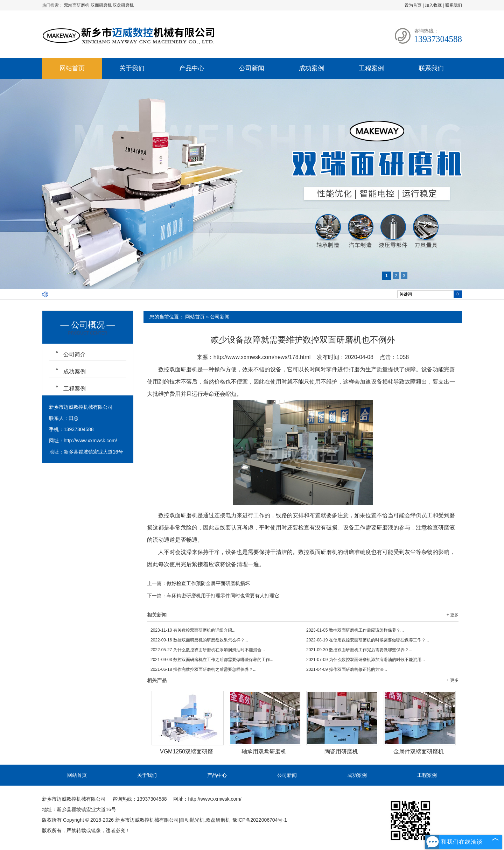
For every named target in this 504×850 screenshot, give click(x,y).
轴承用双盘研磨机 (264, 751)
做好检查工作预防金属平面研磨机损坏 (208, 583)
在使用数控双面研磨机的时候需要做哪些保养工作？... (368, 640)
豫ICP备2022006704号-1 (260, 820)
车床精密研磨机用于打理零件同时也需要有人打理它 (223, 596)
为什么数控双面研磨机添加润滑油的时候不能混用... (366, 660)
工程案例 (371, 68)
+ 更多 (453, 615)
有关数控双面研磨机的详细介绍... (193, 630)
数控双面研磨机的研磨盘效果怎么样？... (199, 640)
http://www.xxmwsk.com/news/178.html (262, 357)
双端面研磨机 (77, 5)
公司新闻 (252, 68)
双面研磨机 (102, 5)
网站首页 (72, 68)
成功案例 (311, 68)
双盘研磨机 (123, 5)
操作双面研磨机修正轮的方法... (347, 669)
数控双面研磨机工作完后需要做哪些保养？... (359, 650)
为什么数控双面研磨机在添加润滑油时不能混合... (208, 650)
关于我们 (132, 68)
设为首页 (413, 5)
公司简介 (75, 354)
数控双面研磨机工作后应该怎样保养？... (355, 630)
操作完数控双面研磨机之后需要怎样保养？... (204, 669)
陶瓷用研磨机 (341, 751)
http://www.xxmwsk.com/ (90, 441)
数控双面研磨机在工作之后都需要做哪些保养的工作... (212, 660)
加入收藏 (433, 5)
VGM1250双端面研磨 (187, 751)
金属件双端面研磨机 (419, 751)
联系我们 (454, 5)
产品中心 (192, 68)
